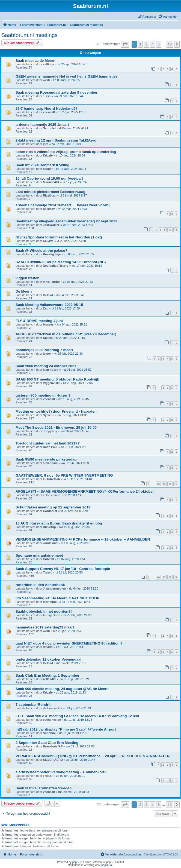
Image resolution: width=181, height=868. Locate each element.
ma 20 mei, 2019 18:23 (74, 792)
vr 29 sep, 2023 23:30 (71, 241)
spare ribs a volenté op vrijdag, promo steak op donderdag (66, 152)
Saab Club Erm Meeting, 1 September (48, 675)
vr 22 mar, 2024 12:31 (73, 209)
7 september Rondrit (33, 705)
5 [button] (159, 44)
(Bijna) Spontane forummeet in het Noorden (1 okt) (59, 237)
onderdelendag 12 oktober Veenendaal (48, 659)
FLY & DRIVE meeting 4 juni (39, 321)
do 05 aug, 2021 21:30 (73, 415)
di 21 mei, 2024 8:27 (73, 195)
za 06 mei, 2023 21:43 (78, 282)
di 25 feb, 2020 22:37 (77, 615)
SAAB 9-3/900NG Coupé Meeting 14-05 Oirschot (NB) (61, 262)
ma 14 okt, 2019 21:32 (71, 663)
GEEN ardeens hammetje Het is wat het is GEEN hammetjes (67, 76)
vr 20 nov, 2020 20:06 (75, 511)
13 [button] (170, 44)
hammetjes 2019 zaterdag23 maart (45, 627)
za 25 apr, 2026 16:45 (72, 64)
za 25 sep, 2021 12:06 (78, 383)
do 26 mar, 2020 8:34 (76, 602)
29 (176, 577)
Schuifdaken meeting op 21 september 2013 (53, 507)
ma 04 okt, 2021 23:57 (77, 370)
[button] (125, 44)
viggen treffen (27, 278)
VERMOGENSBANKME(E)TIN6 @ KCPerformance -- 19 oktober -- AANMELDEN (83, 539)
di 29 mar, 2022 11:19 (70, 338)
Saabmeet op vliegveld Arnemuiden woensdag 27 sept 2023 (66, 221)
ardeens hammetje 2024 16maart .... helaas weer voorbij (63, 205)
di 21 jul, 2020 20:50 (69, 572)
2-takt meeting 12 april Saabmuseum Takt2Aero (56, 140)
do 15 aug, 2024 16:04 (71, 169)
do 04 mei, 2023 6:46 (70, 295)
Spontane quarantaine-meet (39, 555)
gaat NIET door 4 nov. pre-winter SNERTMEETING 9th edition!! (69, 643)
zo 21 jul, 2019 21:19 (77, 708)
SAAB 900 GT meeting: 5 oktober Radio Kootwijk (57, 379)
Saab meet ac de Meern (35, 61)
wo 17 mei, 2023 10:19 (87, 266)
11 (176, 230)
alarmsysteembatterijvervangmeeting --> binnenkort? (61, 772)
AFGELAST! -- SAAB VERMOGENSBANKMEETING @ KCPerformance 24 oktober (85, 491)
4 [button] (152, 44)
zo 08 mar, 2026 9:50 (67, 80)
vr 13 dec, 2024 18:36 (70, 155)
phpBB (76, 862)
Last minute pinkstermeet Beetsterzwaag (51, 192)
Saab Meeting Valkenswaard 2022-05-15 (49, 305)
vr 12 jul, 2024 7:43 (75, 182)
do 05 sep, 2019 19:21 (74, 679)
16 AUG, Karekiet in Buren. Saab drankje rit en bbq (59, 523)
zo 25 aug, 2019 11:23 (71, 692)
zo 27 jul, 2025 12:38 (72, 112)
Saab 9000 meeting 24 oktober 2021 (46, 366)
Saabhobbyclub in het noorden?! (44, 611)
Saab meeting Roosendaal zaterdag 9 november (57, 92)
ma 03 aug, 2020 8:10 (75, 543)
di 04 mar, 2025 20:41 (74, 128)
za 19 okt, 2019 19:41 (70, 647)
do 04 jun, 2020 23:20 (84, 588)
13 (164, 484)
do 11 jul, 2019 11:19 (73, 733)
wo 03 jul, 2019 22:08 (80, 746)
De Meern (24, 291)
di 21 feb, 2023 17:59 (66, 308)
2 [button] (140, 44)
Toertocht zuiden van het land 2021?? (48, 443)
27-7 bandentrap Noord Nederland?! (46, 108)
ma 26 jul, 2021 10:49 (75, 431)
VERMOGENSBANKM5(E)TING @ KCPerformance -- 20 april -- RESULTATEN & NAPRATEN (93, 756)
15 (176, 484)
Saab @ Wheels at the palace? (41, 251)
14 (170, 484)
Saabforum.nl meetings (29, 35)
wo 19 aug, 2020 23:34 (75, 527)
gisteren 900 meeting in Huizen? (43, 395)
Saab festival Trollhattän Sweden (44, 788)
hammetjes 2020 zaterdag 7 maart (44, 350)
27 (164, 577)
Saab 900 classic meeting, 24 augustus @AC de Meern (62, 689)
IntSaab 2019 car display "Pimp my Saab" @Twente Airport (66, 729)
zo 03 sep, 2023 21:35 (79, 254)
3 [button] (146, 44)
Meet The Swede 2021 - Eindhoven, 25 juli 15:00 (56, 427)
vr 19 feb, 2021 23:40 (78, 479)
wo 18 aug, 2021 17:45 (74, 399)
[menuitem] (168, 17)
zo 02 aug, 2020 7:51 (71, 559)
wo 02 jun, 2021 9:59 (75, 463)
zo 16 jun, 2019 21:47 (81, 760)
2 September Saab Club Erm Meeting (47, 743)
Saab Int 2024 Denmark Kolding (42, 165)
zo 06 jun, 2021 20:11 (75, 447)
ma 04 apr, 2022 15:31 (72, 324)
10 (170, 230)
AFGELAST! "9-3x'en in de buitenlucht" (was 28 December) (66, 334)
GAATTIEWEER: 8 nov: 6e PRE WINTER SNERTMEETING (64, 475)
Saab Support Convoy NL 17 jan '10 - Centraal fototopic (63, 569)
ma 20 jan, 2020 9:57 (67, 631)
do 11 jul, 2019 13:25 (78, 720)
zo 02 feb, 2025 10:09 (66, 144)
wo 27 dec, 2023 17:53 (78, 225)
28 (170, 577)
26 (158, 577)
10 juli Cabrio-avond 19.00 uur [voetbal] (49, 178)
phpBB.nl (107, 865)
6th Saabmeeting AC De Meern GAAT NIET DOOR (58, 598)
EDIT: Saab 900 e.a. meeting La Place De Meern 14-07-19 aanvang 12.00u (77, 716)
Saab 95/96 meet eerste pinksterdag (46, 459)
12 (158, 484)
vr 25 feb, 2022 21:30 (69, 354)
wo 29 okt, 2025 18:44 (69, 96)
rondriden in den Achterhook (40, 585)
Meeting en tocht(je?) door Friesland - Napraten (56, 411)
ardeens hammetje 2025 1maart (42, 125)
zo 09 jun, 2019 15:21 (71, 776)
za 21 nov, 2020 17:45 (68, 495)
